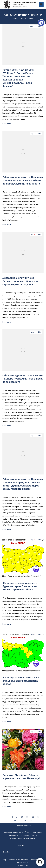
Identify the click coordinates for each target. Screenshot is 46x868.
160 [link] (25, 821)
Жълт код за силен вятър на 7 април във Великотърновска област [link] (21, 681)
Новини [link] (23, 90)
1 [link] (12, 817)
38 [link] (15, 821)
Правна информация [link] (23, 825)
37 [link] (38, 817)
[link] (41, 23)
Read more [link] (7, 124)
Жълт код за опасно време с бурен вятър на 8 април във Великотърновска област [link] (20, 586)
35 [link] (27, 817)
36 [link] (33, 817)
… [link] (17, 817)
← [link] (8, 817)
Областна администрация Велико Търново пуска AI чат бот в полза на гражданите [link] (23, 379)
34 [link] (22, 817)
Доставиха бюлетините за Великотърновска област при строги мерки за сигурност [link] (20, 281)
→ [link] (31, 821)
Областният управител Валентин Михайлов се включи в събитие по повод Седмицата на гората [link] (23, 180)
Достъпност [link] (23, 845)
